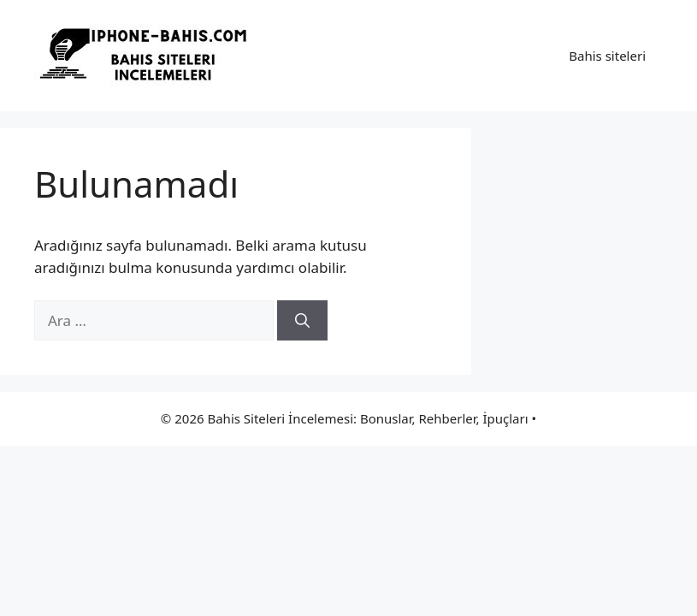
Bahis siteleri (607, 56)
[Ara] (302, 321)
